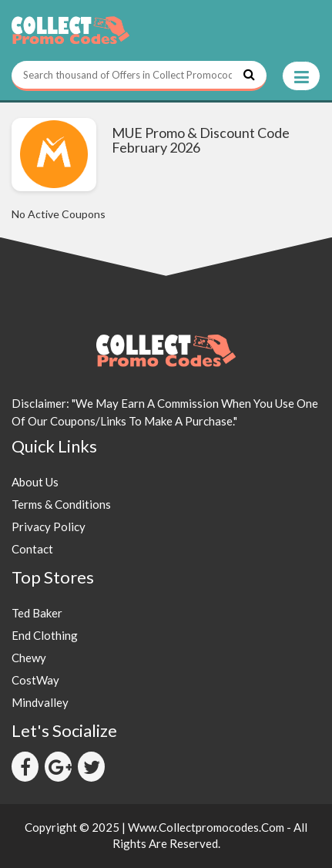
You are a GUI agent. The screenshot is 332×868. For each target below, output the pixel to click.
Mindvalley (40, 702)
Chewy (29, 658)
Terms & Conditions (61, 504)
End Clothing (45, 635)
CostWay (35, 680)
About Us (35, 482)
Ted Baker (37, 613)
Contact (32, 549)
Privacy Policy (49, 527)
